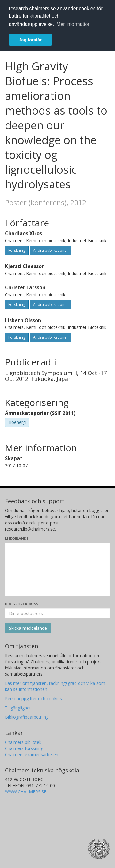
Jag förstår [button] (30, 40)
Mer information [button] (73, 24)
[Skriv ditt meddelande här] (57, 569)
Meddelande (17, 538)
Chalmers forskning (24, 748)
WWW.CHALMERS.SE (26, 792)
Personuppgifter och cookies (33, 698)
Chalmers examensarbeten (32, 754)
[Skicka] (28, 628)
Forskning (17, 250)
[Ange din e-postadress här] (57, 613)
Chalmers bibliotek (23, 742)
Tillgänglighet (18, 708)
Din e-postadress (22, 604)
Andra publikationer (51, 250)
